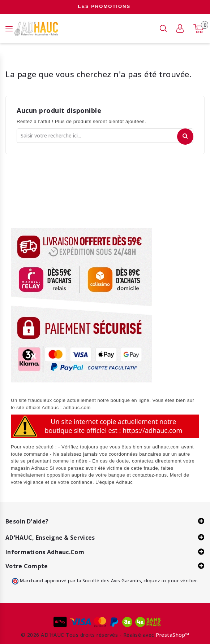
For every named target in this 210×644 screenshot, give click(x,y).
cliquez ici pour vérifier (170, 581)
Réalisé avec (139, 635)
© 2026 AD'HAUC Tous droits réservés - (72, 635)
